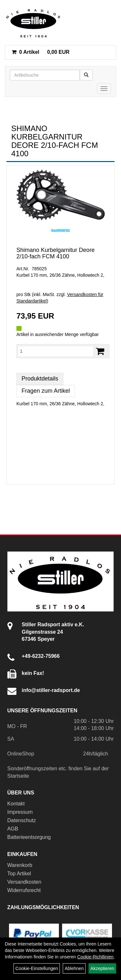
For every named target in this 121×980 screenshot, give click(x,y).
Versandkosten (24, 882)
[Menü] (104, 89)
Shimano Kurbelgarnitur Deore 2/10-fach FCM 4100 (56, 253)
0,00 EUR (41, 52)
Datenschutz (22, 820)
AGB (13, 829)
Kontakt (16, 804)
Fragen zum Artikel (46, 391)
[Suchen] (86, 75)
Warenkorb (20, 865)
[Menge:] (56, 351)
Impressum (20, 812)
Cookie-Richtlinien (95, 957)
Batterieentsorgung (29, 837)
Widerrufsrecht (24, 890)
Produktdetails (40, 379)
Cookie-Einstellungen (37, 968)
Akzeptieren (102, 968)
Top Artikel (19, 874)
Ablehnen (74, 968)
